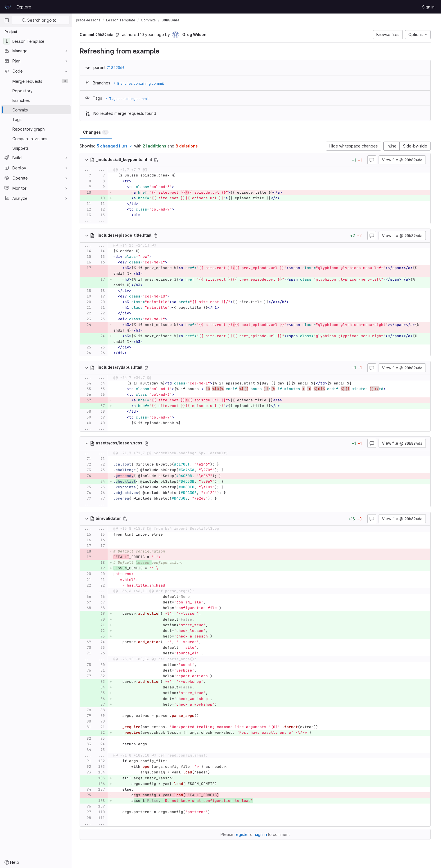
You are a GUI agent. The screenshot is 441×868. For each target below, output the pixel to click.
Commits (151, 20)
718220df (117, 68)
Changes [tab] (97, 132)
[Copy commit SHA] (119, 35)
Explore (24, 7)
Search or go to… (41, 20)
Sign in (428, 7)
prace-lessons (91, 20)
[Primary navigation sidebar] (7, 20)
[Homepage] (8, 7)
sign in (262, 834)
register (243, 834)
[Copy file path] (157, 160)
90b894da (173, 20)
